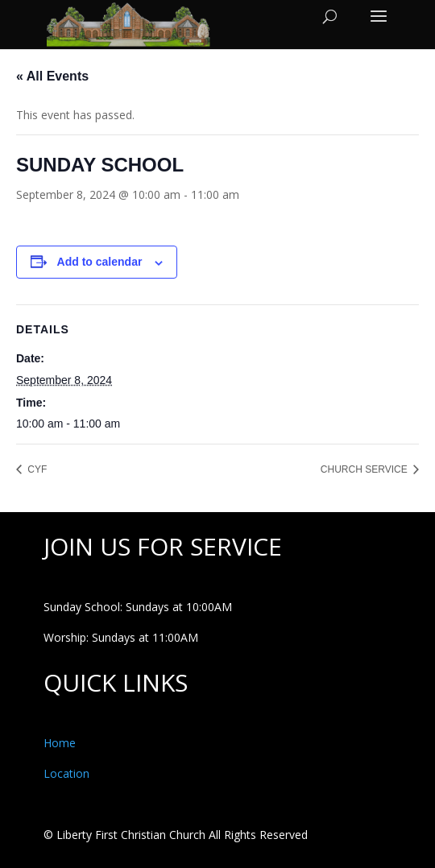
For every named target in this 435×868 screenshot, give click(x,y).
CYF (36, 469)
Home (60, 743)
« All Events (52, 76)
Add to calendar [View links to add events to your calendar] (100, 262)
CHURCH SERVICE (365, 469)
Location (66, 773)
